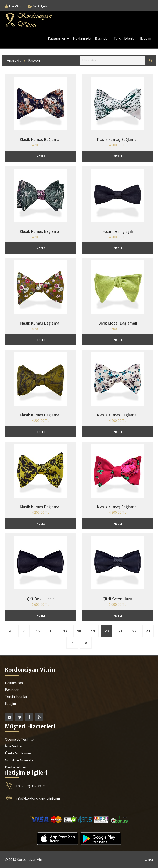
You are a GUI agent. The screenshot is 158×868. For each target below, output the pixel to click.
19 (93, 631)
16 (51, 631)
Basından (102, 38)
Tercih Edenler (125, 38)
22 (134, 631)
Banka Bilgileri (16, 767)
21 (120, 631)
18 (79, 631)
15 (38, 631)
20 (107, 631)
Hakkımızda (82, 38)
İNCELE (40, 156)
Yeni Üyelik (40, 6)
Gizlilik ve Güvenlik (19, 760)
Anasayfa (14, 60)
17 (65, 631)
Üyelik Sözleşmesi (19, 753)
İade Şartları (14, 746)
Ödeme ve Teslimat (20, 739)
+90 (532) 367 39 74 (31, 786)
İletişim (146, 38)
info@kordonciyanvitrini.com (38, 798)
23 (148, 631)
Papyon (34, 60)
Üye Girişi (15, 6)
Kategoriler (58, 38)
